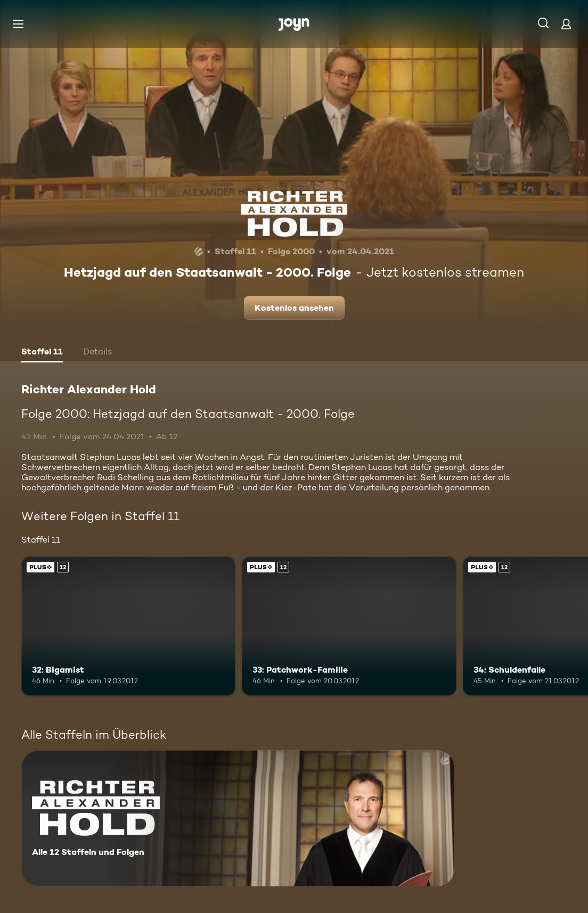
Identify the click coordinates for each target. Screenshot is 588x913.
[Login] (566, 24)
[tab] (42, 353)
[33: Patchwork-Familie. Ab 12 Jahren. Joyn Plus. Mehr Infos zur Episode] (349, 626)
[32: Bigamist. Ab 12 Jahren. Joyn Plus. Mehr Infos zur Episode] (128, 626)
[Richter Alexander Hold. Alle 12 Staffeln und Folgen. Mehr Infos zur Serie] (238, 818)
